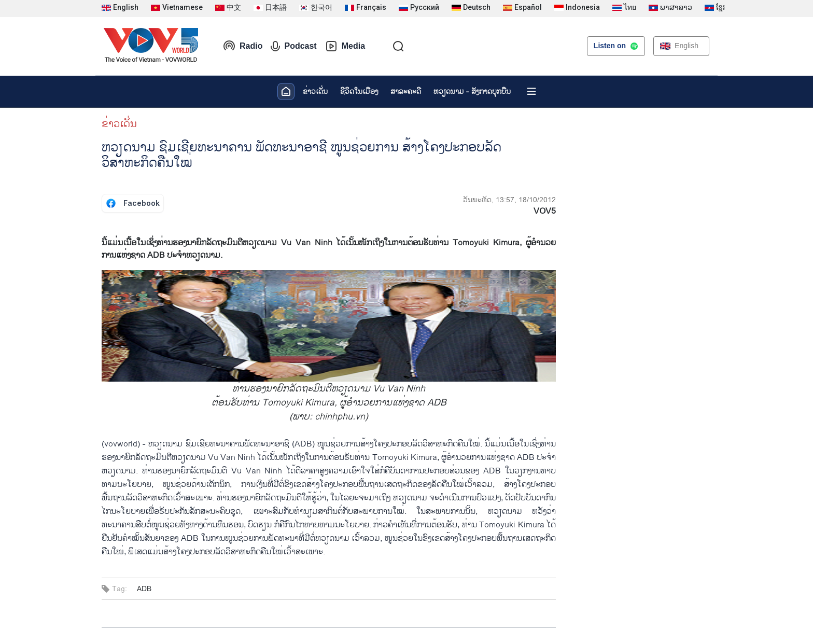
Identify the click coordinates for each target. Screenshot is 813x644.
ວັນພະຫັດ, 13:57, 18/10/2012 (509, 200)
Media (345, 46)
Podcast (293, 46)
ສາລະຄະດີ (406, 92)
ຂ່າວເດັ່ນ (315, 92)
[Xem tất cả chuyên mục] (531, 91)
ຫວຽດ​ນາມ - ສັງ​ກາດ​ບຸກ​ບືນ (472, 92)
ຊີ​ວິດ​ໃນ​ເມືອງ (359, 92)
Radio (243, 46)
